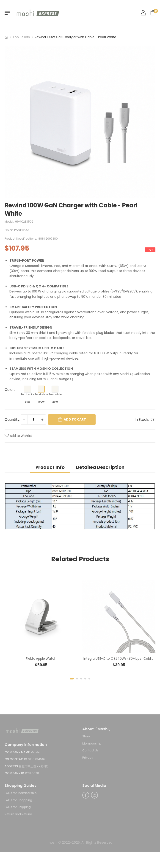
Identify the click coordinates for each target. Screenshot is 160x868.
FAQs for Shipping (18, 807)
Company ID (15, 773)
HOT (150, 250)
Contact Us (90, 751)
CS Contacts (16, 759)
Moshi (35, 752)
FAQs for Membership (21, 793)
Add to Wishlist (21, 436)
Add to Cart (75, 419)
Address (12, 766)
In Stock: (142, 420)
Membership (92, 743)
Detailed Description (100, 467)
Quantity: (12, 420)
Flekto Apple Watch (41, 659)
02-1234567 (37, 759)
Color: (10, 390)
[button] (72, 679)
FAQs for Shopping (18, 800)
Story (86, 736)
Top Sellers (21, 37)
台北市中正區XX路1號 (33, 766)
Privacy (88, 758)
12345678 (32, 773)
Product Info (50, 467)
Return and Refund (18, 814)
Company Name (18, 752)
